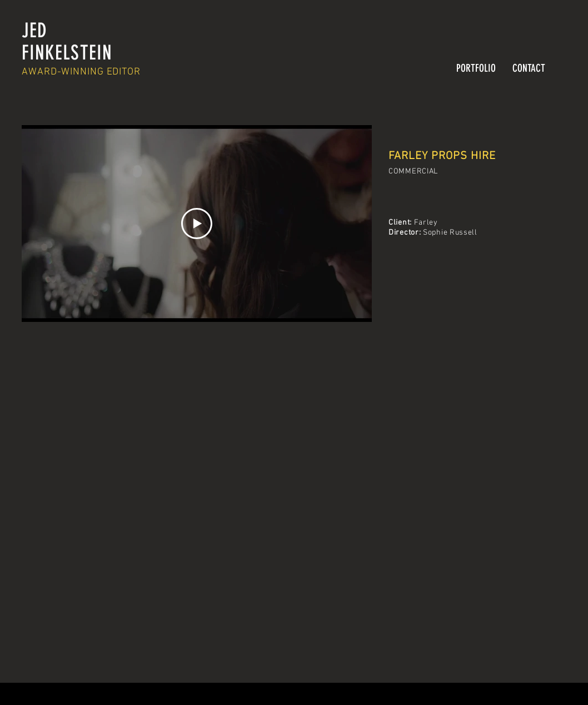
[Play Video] (197, 224)
